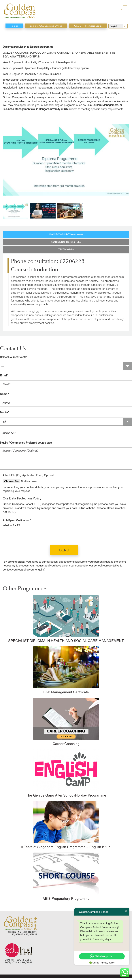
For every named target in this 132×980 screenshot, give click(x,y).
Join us (14, 26)
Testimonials (66, 250)
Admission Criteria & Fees (66, 242)
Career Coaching (66, 744)
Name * (5, 394)
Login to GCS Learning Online (46, 26)
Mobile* (4, 412)
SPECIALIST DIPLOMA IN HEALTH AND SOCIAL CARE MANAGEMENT (66, 641)
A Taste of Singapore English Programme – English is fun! (66, 847)
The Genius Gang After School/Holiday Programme (66, 795)
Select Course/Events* (14, 357)
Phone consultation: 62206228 (66, 234)
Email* (4, 375)
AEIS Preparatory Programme (66, 898)
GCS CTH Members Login (88, 26)
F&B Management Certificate (66, 692)
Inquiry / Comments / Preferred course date (26, 443)
